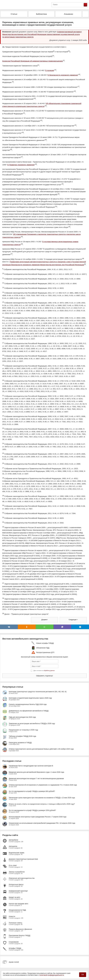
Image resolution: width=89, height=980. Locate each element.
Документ (44, 620)
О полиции (49, 70)
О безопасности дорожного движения (63, 75)
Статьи (14, 14)
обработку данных (49, 671)
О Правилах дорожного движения (21, 165)
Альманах (69, 14)
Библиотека (41, 14)
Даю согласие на (44, 671)
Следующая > (73, 620)
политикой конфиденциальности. (52, 975)
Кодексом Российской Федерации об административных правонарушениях (33, 61)
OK (83, 975)
